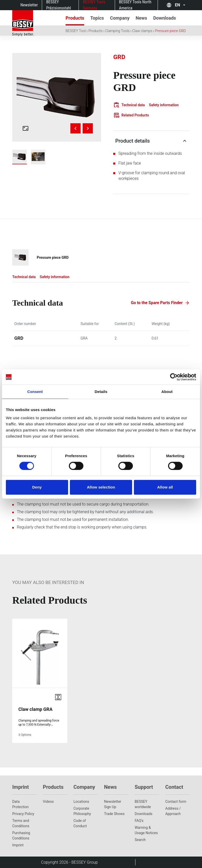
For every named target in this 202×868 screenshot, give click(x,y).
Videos (48, 802)
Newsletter (29, 5)
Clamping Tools (117, 31)
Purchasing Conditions (21, 836)
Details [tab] (101, 392)
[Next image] (88, 128)
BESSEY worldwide (143, 804)
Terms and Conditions (21, 823)
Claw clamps (142, 31)
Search (140, 840)
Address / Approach (173, 811)
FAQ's (139, 821)
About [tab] (167, 392)
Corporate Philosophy (82, 811)
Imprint (18, 845)
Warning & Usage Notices (146, 830)
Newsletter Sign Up (113, 804)
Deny (37, 487)
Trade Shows (114, 814)
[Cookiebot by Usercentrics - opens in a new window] (174, 377)
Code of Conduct (80, 823)
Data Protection (20, 804)
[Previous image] (75, 128)
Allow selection (101, 487)
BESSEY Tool (76, 31)
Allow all (165, 487)
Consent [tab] (35, 392)
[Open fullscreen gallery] (26, 128)
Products (96, 31)
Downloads (144, 814)
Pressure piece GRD (171, 31)
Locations (81, 802)
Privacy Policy (23, 814)
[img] (57, 97)
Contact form (176, 802)
